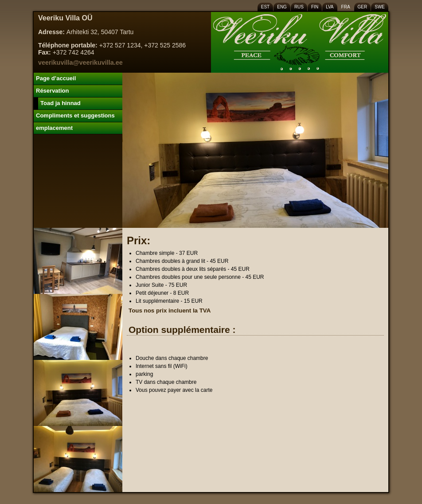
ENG (282, 7)
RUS (299, 7)
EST (265, 7)
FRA (346, 7)
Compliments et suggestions (75, 115)
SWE (380, 7)
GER (363, 7)
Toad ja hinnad (61, 103)
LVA (330, 7)
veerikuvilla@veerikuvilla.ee (80, 63)
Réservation (52, 91)
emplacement (54, 128)
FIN (315, 7)
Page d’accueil (56, 78)
